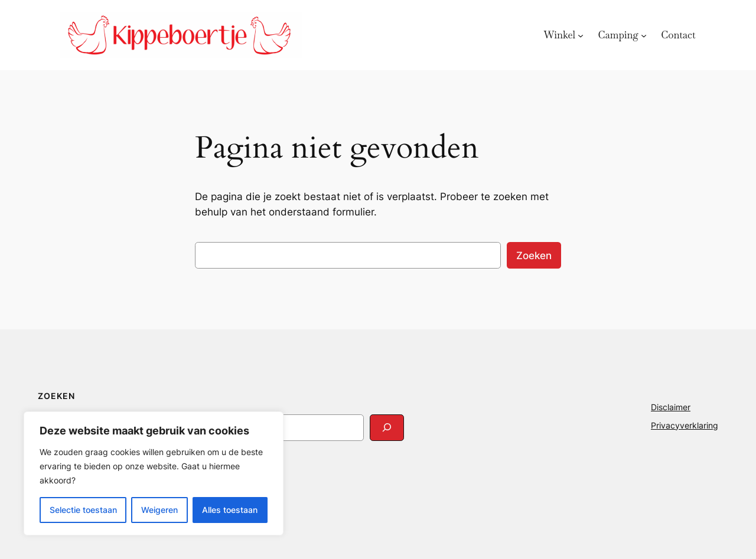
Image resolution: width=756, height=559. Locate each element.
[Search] (387, 428)
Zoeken (534, 256)
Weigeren (159, 510)
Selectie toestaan (83, 510)
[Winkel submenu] (581, 35)
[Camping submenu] (644, 35)
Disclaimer (671, 407)
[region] (154, 473)
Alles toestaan (230, 510)
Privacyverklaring (685, 425)
